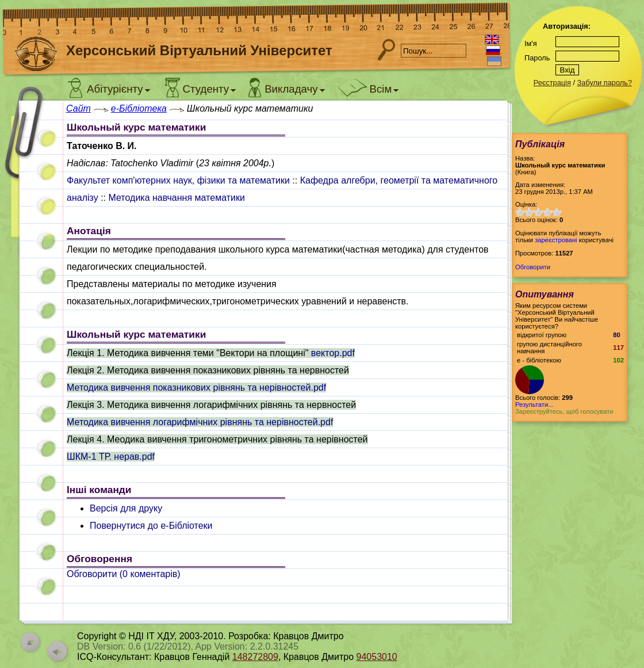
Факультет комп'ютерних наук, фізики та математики (178, 180)
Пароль (537, 58)
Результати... (534, 404)
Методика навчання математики (176, 198)
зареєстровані (556, 240)
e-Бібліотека (139, 108)
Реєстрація (552, 83)
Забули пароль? (605, 83)
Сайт (78, 108)
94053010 (377, 657)
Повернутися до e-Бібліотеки (151, 526)
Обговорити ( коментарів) (124, 574)
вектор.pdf (333, 353)
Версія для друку (126, 508)
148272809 (255, 657)
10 (557, 212)
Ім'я (531, 43)
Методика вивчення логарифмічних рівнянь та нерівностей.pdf (200, 422)
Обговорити (533, 267)
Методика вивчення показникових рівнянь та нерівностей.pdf (196, 388)
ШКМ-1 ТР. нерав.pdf (111, 457)
